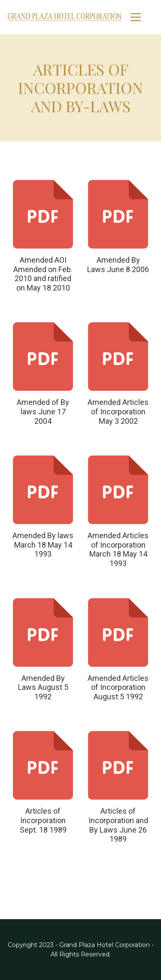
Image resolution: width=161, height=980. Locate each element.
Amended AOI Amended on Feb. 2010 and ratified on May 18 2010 (43, 274)
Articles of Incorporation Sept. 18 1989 (43, 820)
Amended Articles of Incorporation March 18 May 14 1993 (118, 549)
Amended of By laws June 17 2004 (43, 411)
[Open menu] (142, 17)
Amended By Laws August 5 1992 (43, 687)
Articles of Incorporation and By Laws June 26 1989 (118, 825)
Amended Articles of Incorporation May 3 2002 (118, 411)
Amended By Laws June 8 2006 (118, 265)
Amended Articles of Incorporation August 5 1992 (118, 687)
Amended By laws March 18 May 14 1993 (43, 545)
